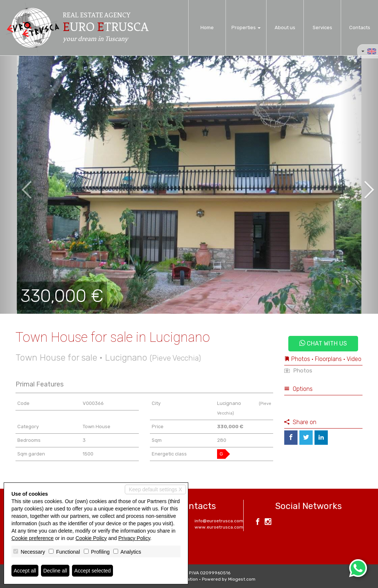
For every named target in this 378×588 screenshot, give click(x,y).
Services (322, 27)
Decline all (55, 571)
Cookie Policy (91, 538)
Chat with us (323, 343)
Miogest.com (242, 579)
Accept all (25, 571)
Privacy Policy (134, 538)
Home (207, 27)
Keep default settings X (155, 489)
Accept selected (92, 571)
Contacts (360, 27)
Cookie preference (32, 538)
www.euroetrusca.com (219, 527)
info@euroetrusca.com (219, 521)
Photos (298, 371)
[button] (19, 185)
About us (285, 27)
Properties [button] (246, 27)
